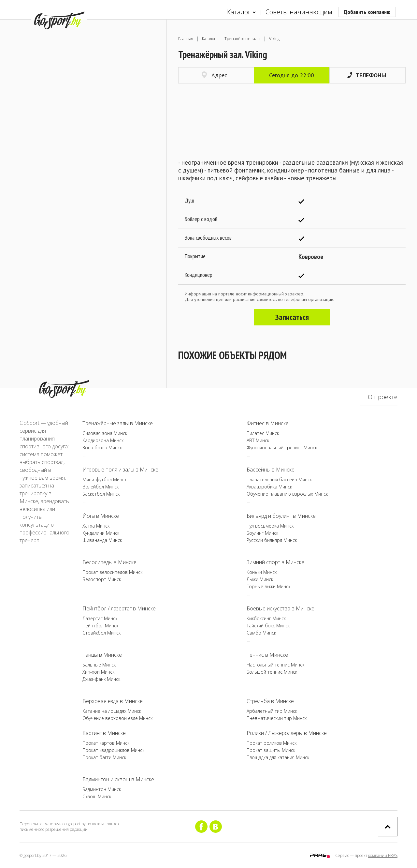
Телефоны (367, 75)
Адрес (214, 75)
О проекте (383, 397)
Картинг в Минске (104, 733)
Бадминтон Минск (102, 789)
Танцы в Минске (102, 655)
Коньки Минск (262, 572)
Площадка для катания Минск (278, 757)
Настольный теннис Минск (275, 665)
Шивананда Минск (102, 540)
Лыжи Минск (260, 579)
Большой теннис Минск (272, 672)
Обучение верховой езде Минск (117, 718)
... (84, 455)
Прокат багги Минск (104, 757)
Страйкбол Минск (101, 633)
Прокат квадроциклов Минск (113, 750)
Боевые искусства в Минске (280, 608)
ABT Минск (258, 440)
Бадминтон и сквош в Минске (118, 779)
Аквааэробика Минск (269, 487)
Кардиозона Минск (103, 440)
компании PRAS (383, 855)
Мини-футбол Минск (104, 479)
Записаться (292, 317)
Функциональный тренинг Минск (282, 448)
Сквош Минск (97, 796)
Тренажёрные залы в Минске (118, 423)
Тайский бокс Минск (268, 626)
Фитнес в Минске (268, 423)
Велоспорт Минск (102, 579)
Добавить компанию (367, 12)
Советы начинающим (299, 12)
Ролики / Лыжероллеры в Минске (287, 733)
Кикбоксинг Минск (266, 618)
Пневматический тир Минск (277, 718)
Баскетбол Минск (101, 494)
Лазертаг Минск (100, 618)
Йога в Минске (101, 516)
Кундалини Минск (101, 533)
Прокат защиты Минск (271, 750)
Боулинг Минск (262, 533)
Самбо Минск (261, 633)
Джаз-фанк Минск (101, 679)
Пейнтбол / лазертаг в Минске (119, 608)
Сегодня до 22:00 (292, 75)
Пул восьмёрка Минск (270, 526)
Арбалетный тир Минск (272, 711)
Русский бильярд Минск (272, 540)
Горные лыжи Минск (268, 586)
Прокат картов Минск (106, 743)
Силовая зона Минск (105, 433)
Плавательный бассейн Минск (279, 479)
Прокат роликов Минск (272, 743)
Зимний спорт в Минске (275, 562)
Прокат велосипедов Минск (112, 572)
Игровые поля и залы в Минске (120, 470)
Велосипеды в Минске (109, 562)
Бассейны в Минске (271, 470)
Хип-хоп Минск (98, 672)
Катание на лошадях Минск (112, 711)
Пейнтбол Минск (100, 626)
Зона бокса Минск (102, 448)
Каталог (241, 12)
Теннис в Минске (267, 655)
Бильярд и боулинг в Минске (281, 516)
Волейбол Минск (101, 487)
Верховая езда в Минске (113, 701)
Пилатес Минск (263, 433)
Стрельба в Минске (270, 701)
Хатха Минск (96, 526)
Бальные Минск (99, 665)
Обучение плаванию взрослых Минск (287, 494)
